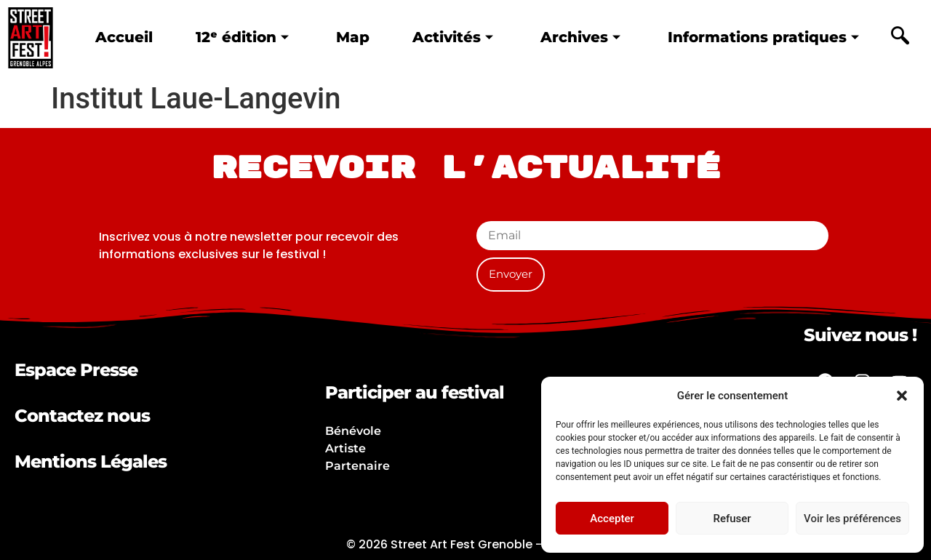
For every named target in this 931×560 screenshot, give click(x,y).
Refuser (732, 519)
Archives (580, 37)
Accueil (124, 37)
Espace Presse (76, 370)
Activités (453, 37)
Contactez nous (82, 416)
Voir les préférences (852, 519)
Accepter (612, 519)
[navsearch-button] (900, 38)
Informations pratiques (763, 37)
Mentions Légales (91, 461)
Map (353, 37)
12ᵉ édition (242, 37)
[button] (902, 396)
